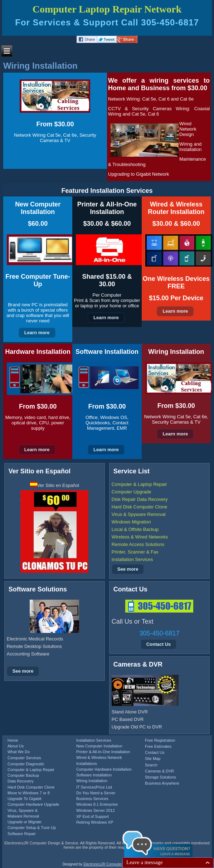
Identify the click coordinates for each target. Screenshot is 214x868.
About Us (16, 746)
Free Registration (160, 740)
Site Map (153, 759)
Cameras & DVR (159, 771)
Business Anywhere (162, 783)
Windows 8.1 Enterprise (97, 804)
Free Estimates (158, 746)
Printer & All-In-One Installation (103, 752)
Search (151, 765)
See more (128, 569)
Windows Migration (131, 522)
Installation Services (132, 559)
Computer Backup (23, 775)
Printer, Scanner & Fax (135, 552)
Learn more (37, 333)
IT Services (86, 787)
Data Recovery (21, 781)
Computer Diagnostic (26, 764)
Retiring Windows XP (95, 822)
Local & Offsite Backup (135, 529)
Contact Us (159, 644)
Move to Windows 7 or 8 (29, 793)
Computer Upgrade (132, 492)
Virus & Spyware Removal (139, 514)
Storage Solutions (160, 777)
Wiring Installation (40, 66)
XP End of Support (93, 816)
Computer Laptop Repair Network (107, 9)
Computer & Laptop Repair (139, 484)
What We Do (19, 752)
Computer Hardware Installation (104, 769)
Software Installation (94, 775)
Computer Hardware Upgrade (33, 804)
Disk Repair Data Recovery (140, 499)
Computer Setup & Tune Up (32, 828)
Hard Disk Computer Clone (139, 507)
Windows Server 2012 (96, 810)
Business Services (92, 799)
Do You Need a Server (96, 793)
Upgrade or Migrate (25, 822)
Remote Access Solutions (138, 544)
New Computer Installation (99, 746)
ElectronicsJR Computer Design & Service (117, 864)
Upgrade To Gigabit (25, 799)
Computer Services (24, 758)
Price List (104, 787)
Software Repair (22, 834)
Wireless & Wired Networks (140, 537)
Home (13, 740)
